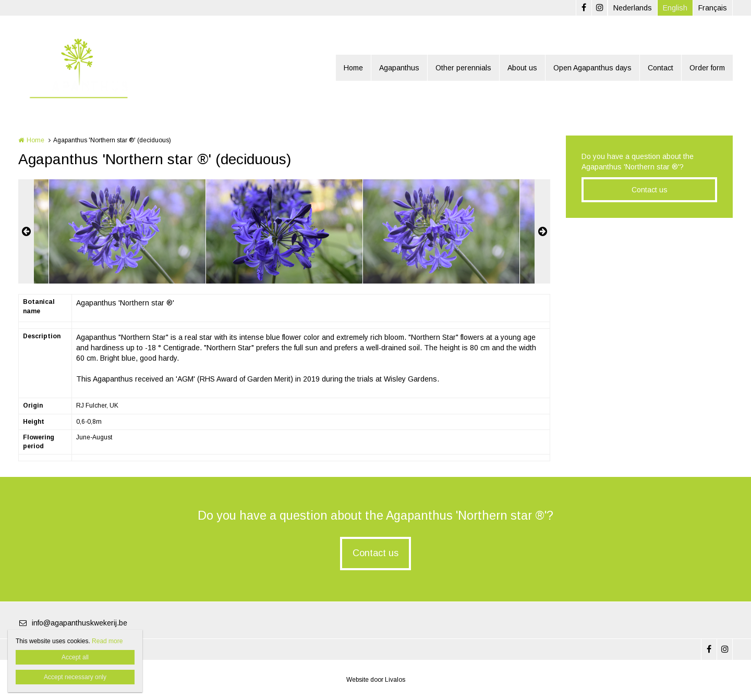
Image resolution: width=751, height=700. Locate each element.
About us (522, 68)
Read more (107, 641)
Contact (661, 68)
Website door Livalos (376, 680)
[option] (284, 231)
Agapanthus (399, 68)
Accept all (75, 657)
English (675, 8)
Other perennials (463, 68)
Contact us (650, 190)
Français (713, 8)
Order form (707, 68)
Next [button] (542, 231)
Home (353, 68)
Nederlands (633, 8)
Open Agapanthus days (592, 68)
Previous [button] (26, 231)
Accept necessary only (75, 677)
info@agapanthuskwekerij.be (73, 623)
